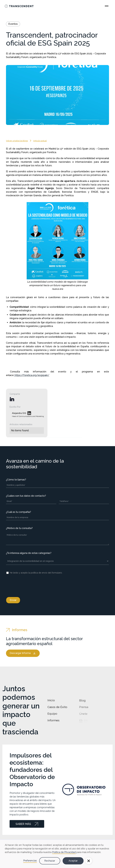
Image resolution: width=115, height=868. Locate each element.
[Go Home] (19, 6)
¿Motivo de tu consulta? (19, 528)
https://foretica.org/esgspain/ (32, 375)
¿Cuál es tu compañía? (18, 512)
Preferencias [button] (30, 861)
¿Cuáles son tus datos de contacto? (26, 496)
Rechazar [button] (50, 861)
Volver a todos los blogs (17, 141)
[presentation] (29, 585)
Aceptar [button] (73, 861)
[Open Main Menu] (107, 6)
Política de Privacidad (64, 852)
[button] (89, 861)
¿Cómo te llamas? (16, 480)
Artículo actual (40, 141)
